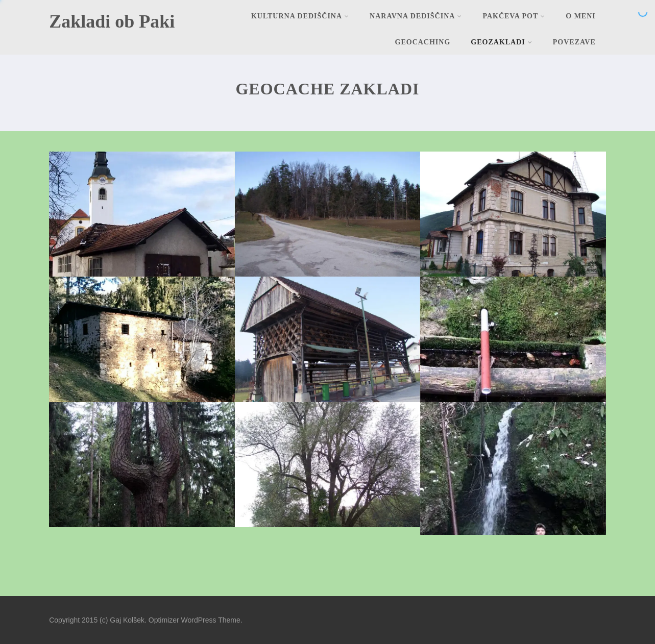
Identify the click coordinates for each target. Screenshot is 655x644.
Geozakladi (501, 42)
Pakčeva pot (514, 16)
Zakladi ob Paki (112, 21)
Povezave (574, 42)
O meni (581, 16)
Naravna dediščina (416, 16)
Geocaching (423, 42)
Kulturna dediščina (300, 16)
